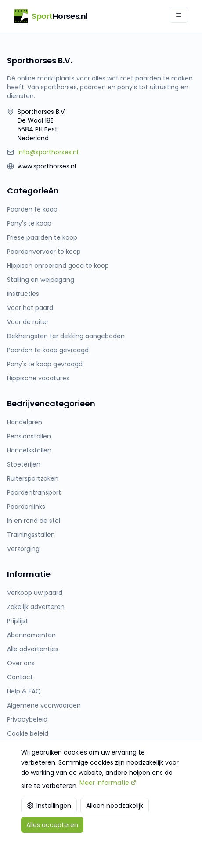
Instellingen (49, 806)
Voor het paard (30, 308)
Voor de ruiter (28, 322)
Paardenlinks (26, 507)
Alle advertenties (33, 649)
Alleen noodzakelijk (115, 806)
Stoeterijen (24, 464)
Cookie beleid (28, 733)
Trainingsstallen (31, 535)
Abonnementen (31, 635)
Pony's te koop (29, 223)
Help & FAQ (24, 691)
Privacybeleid (27, 719)
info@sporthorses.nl (48, 152)
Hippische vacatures (38, 378)
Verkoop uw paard (35, 593)
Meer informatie (108, 783)
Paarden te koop (32, 209)
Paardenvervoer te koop (44, 252)
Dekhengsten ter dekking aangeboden (66, 336)
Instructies (23, 294)
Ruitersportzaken (33, 478)
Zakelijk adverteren (36, 607)
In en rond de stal (34, 521)
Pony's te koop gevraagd (45, 364)
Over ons (21, 663)
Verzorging (23, 549)
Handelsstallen (29, 450)
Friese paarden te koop (42, 237)
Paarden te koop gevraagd (48, 350)
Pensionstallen (29, 436)
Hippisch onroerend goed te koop (58, 266)
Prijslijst (18, 621)
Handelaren (25, 422)
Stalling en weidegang (41, 280)
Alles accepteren (52, 825)
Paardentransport (34, 492)
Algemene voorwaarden (44, 705)
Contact (20, 677)
